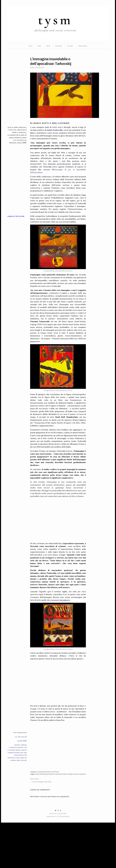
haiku (66, 815)
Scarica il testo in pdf (16, 226)
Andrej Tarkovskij (56, 132)
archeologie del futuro (45, 813)
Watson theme (51, 861)
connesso (44, 841)
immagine (72, 815)
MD (33, 69)
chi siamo (71, 46)
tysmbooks (59, 46)
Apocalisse (51, 815)
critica (38, 46)
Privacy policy (84, 46)
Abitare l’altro (35, 822)
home (29, 46)
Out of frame (57, 813)
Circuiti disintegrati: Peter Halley (43, 825)
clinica (48, 46)
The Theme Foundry (64, 861)
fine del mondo (59, 815)
